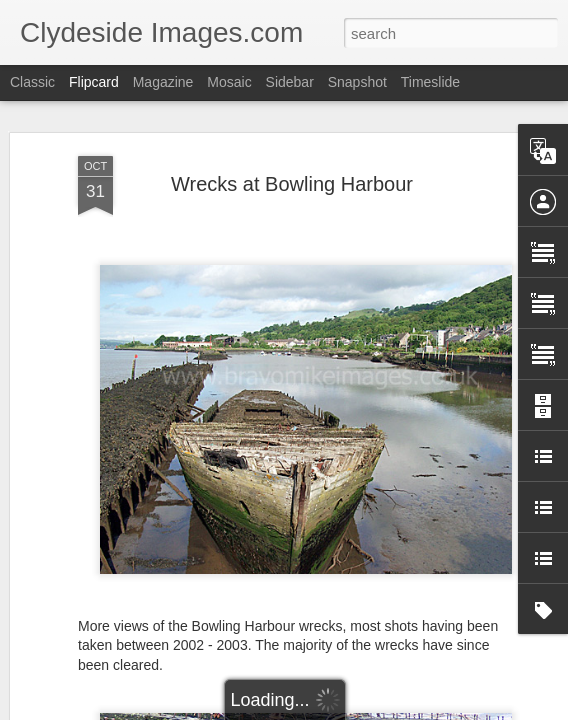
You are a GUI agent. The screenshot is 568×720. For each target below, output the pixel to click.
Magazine (163, 82)
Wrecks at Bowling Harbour (292, 184)
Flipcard (94, 82)
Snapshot (357, 82)
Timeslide (430, 82)
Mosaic (229, 82)
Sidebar (290, 82)
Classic (32, 82)
